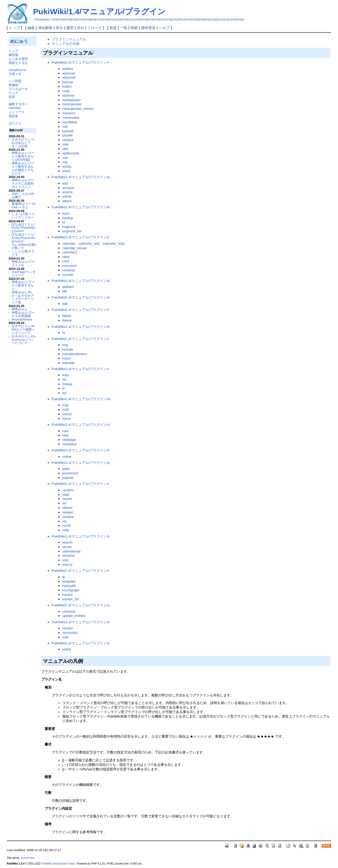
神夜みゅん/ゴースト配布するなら (23, 285)
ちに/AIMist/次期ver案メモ (24, 246)
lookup (67, 384)
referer (67, 508)
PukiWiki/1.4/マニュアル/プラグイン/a (81, 177)
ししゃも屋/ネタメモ (23, 253)
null (65, 127)
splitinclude (71, 153)
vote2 (67, 171)
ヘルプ (164, 28)
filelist (67, 316)
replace (68, 140)
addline (68, 69)
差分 (59, 28)
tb (64, 577)
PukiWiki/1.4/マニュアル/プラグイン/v (81, 622)
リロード (95, 28)
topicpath (69, 586)
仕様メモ (15, 74)
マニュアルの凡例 (65, 44)
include (68, 349)
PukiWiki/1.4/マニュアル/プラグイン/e (81, 297)
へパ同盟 (15, 81)
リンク (13, 93)
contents (69, 270)
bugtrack (69, 227)
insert (67, 358)
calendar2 (70, 252)
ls (64, 388)
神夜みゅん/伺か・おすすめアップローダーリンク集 (23, 297)
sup (65, 162)
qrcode (68, 135)
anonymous (28, 858)
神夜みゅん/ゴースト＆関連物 (23, 314)
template (69, 581)
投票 (12, 97)
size (65, 560)
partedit (68, 131)
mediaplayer (72, 100)
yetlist (67, 649)
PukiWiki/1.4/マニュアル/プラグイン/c (81, 237)
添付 (81, 28)
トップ (15, 28)
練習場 (13, 55)
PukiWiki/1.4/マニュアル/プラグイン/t (80, 571)
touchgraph (71, 590)
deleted (68, 287)
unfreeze (69, 612)
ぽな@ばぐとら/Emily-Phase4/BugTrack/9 (23, 228)
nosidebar (70, 122)
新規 (113, 28)
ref (64, 503)
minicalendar (72, 104)
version (68, 628)
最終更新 (148, 28)
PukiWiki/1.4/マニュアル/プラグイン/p (81, 463)
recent (67, 499)
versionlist (70, 633)
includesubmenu (75, 354)
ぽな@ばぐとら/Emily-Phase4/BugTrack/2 (23, 238)
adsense (69, 73)
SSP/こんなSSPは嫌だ (23, 195)
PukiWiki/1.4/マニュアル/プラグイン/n (81, 425)
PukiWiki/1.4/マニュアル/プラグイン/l (80, 369)
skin (65, 149)
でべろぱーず (18, 89)
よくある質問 (18, 59)
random (68, 490)
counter (68, 275)
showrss (69, 556)
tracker (68, 595)
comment (69, 266)
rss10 (67, 525)
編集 (31, 28)
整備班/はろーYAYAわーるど (24, 205)
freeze (67, 320)
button (67, 86)
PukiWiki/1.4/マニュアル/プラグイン (99, 11)
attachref (69, 77)
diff (65, 291)
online (67, 457)
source (67, 565)
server (67, 547)
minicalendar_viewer (78, 109)
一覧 (124, 28)
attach (67, 201)
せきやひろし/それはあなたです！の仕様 (23, 143)
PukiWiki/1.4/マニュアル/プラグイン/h (81, 327)
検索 (134, 28)
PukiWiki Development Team (58, 864)
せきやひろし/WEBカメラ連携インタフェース (23, 329)
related (68, 512)
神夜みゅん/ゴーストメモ (23, 263)
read (66, 495)
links (66, 375)
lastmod (68, 95)
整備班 (13, 85)
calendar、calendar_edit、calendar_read (93, 244)
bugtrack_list (72, 231)
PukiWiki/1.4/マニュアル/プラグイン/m (81, 399)
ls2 (65, 393)
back (66, 213)
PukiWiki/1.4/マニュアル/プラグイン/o (81, 450)
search (67, 542)
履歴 (70, 28)
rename (68, 517)
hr (64, 333)
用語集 (13, 116)
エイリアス (17, 112)
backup (68, 82)
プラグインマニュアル (69, 39)
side (65, 144)
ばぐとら (15, 123)
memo (67, 414)
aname (68, 192)
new (65, 435)
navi (65, 431)
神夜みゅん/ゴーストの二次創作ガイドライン (23, 183)
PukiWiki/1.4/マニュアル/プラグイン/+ (81, 62)
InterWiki (15, 108)
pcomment (70, 473)
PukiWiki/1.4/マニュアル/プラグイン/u (81, 605)
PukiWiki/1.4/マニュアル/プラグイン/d (81, 281)
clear (66, 257)
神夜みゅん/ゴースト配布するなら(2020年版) (23, 156)
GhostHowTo (18, 70)
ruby (66, 530)
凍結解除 (45, 28)
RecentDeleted (22, 319)
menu (67, 419)
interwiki (69, 363)
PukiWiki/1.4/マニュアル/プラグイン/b (81, 207)
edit (65, 304)
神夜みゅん (20, 309)
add (65, 183)
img (65, 345)
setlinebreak (72, 551)
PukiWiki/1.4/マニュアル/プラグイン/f (80, 310)
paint (66, 469)
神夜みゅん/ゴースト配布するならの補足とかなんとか (23, 168)
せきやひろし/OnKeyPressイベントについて (24, 340)
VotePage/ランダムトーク (24, 273)
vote (65, 637)
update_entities (74, 616)
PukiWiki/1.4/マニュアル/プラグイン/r (80, 484)
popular (68, 478)
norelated (69, 444)
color (66, 261)
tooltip (67, 166)
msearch (69, 113)
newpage (69, 440)
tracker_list (71, 599)
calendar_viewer (75, 248)
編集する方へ (18, 104)
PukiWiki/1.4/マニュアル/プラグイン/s (81, 536)
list (64, 379)
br (64, 222)
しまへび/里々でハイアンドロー (23, 216)
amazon (68, 188)
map (66, 405)
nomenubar (71, 118)
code (66, 91)
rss (65, 521)
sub (65, 158)
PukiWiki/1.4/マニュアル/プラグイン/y (81, 643)
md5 (66, 410)
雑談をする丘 (18, 63)
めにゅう (19, 41)
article (67, 197)
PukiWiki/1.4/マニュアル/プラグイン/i (80, 339)
